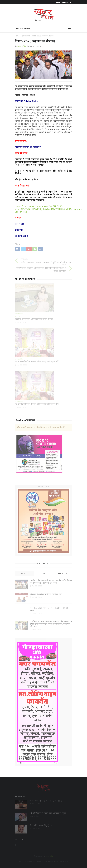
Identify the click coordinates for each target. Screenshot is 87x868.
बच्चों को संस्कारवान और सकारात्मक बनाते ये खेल (34, 319)
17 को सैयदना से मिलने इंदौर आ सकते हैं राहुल (48, 813)
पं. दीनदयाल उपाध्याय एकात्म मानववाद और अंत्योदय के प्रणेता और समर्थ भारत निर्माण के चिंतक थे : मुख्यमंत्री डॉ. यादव (51, 624)
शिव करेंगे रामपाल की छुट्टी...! (41, 826)
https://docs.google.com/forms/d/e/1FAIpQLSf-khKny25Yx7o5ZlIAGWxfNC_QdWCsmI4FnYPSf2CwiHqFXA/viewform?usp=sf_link (49, 209)
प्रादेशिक (17, 317)
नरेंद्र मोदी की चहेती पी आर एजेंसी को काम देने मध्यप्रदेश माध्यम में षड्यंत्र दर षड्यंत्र (41, 270)
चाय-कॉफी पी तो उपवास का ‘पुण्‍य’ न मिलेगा (47, 801)
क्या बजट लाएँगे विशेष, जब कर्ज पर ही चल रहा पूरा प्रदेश (49, 609)
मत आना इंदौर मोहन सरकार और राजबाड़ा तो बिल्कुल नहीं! (37, 362)
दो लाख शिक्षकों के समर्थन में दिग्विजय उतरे (46, 594)
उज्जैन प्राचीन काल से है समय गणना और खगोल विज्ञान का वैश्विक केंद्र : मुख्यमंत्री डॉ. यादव (51, 582)
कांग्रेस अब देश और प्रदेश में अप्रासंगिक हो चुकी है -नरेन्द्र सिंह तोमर (46, 263)
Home (17, 36)
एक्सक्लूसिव (26, 36)
